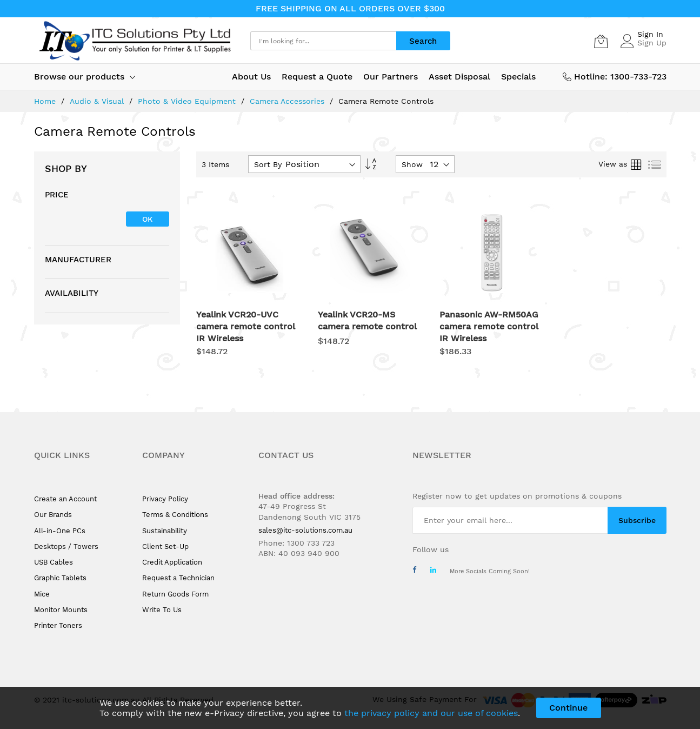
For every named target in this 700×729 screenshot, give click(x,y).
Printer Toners (58, 625)
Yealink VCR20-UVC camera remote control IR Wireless (246, 326)
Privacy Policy (165, 499)
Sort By (268, 164)
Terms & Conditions (175, 515)
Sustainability (165, 531)
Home (46, 101)
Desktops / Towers (66, 546)
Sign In (650, 34)
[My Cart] (601, 41)
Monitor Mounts (61, 610)
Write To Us (162, 610)
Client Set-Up (165, 546)
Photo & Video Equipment (188, 101)
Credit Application (172, 562)
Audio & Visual (98, 101)
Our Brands (53, 515)
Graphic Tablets (60, 578)
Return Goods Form (175, 594)
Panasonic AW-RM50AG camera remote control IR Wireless (489, 326)
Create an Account (65, 499)
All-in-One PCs (60, 531)
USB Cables (54, 562)
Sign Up (652, 43)
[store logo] (134, 41)
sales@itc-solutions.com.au (305, 530)
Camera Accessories (288, 101)
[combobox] (323, 41)
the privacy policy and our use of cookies (431, 713)
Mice (42, 594)
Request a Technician (178, 578)
